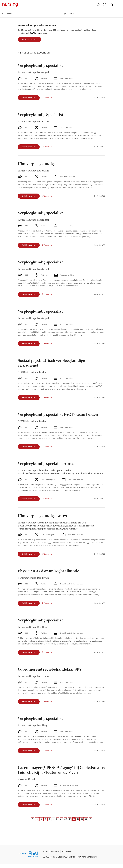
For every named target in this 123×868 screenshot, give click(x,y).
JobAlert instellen (30, 39)
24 (57, 819)
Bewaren (48, 98)
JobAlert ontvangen (38, 33)
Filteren (69, 14)
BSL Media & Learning (56, 857)
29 (78, 819)
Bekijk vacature (29, 98)
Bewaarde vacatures (105, 5)
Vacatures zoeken (98, 5)
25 (61, 819)
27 (70, 819)
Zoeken (7, 14)
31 (86, 819)
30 (82, 819)
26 (66, 819)
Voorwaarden (67, 851)
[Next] (91, 819)
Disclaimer (55, 851)
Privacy (46, 851)
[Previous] (32, 819)
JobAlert (112, 5)
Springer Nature (89, 857)
